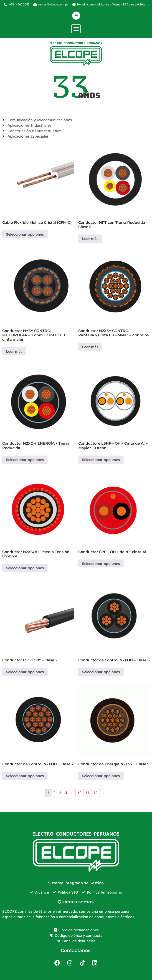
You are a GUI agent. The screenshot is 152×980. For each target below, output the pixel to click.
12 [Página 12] (95, 793)
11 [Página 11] (87, 793)
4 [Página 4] (66, 793)
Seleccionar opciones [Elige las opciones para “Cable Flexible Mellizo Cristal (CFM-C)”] (25, 234)
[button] (76, 29)
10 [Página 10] (79, 793)
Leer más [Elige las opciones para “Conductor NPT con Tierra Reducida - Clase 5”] (90, 239)
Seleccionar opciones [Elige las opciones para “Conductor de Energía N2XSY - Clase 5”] (101, 776)
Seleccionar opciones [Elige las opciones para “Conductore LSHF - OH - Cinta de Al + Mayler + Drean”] (101, 460)
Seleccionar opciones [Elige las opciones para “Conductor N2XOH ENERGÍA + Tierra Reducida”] (25, 460)
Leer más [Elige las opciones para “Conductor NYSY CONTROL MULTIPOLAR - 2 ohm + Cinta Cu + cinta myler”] (14, 351)
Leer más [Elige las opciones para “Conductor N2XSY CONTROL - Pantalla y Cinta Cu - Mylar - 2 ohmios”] (90, 347)
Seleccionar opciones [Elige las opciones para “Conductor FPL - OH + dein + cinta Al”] (101, 564)
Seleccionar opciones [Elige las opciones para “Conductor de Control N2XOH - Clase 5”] (101, 672)
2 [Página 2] (54, 793)
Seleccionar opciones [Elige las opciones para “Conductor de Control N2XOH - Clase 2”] (25, 776)
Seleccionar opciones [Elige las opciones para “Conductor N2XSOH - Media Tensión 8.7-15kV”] (25, 568)
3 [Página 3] (60, 793)
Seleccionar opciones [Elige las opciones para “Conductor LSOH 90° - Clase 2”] (25, 672)
